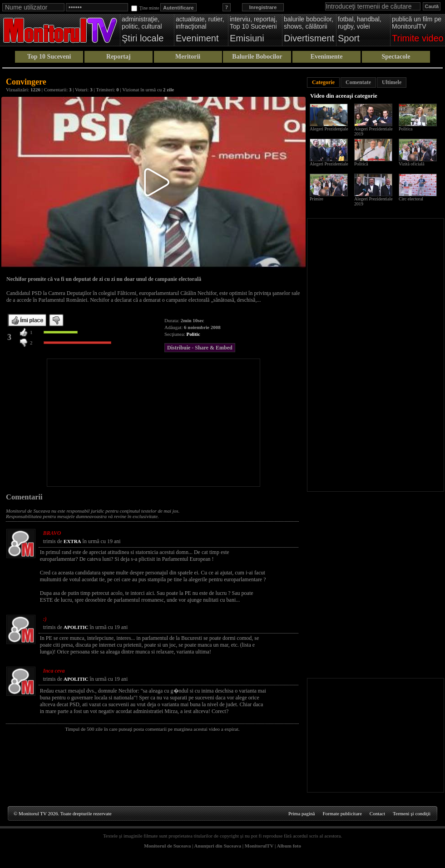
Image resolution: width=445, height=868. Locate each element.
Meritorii (188, 57)
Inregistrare (263, 7)
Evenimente (327, 57)
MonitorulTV (259, 846)
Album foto (289, 846)
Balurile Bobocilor (257, 57)
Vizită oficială (411, 164)
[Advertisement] (153, 423)
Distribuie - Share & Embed (200, 348)
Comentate (358, 82)
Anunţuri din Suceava (218, 846)
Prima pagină (302, 813)
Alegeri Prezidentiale (329, 164)
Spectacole (396, 57)
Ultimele (392, 82)
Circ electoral (411, 199)
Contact (377, 813)
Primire (316, 199)
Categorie (323, 82)
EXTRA (72, 541)
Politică (361, 164)
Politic (193, 334)
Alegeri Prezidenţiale (329, 129)
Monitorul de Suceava (167, 846)
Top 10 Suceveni (49, 57)
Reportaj (119, 57)
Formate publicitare (342, 813)
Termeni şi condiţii (412, 813)
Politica (406, 129)
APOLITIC (76, 627)
